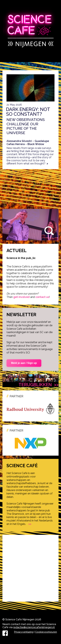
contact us (42, 297)
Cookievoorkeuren (46, 632)
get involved (21, 297)
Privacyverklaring (24, 632)
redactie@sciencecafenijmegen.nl (34, 627)
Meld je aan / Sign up (24, 363)
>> (30, 524)
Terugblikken (39, 385)
